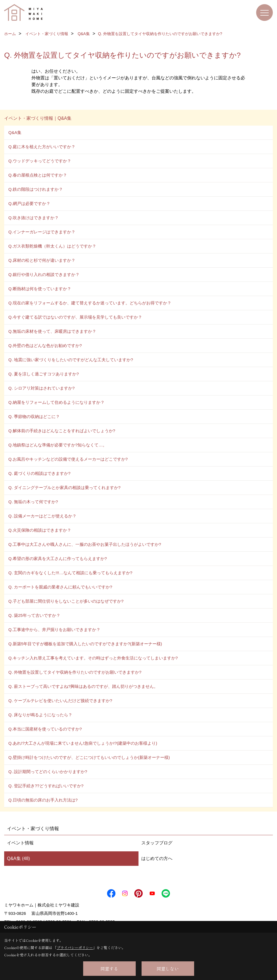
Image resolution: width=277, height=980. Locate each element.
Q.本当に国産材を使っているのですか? (45, 729)
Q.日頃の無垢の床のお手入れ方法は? (43, 800)
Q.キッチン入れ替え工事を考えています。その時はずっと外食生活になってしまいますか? (93, 658)
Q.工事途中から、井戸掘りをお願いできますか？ (54, 630)
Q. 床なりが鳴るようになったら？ (40, 715)
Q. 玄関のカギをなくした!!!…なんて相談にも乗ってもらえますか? (70, 573)
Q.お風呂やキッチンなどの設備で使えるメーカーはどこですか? (68, 459)
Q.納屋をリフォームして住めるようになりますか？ (56, 402)
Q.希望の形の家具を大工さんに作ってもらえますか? (58, 559)
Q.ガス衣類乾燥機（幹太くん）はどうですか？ (52, 246)
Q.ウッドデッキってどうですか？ (40, 161)
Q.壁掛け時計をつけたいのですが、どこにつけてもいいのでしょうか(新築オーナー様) (89, 757)
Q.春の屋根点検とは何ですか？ (38, 175)
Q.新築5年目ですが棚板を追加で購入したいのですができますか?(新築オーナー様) (85, 644)
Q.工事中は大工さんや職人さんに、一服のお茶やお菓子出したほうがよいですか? (85, 544)
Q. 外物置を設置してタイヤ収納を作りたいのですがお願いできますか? (75, 672)
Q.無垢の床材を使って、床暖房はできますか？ (52, 331)
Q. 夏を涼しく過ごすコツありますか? (44, 374)
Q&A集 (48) (18, 858)
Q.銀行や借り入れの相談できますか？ (44, 274)
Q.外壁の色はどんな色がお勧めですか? (45, 345)
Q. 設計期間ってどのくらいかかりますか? (48, 772)
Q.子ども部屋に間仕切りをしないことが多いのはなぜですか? (66, 601)
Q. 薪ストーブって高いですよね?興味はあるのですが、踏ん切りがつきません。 (83, 686)
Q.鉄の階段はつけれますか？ (36, 189)
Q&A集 (15, 132)
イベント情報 (20, 843)
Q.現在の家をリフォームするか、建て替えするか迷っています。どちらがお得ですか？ (90, 303)
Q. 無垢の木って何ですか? (33, 502)
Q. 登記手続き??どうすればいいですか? (46, 786)
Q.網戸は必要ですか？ (29, 203)
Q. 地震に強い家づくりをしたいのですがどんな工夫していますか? (71, 360)
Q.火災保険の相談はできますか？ (40, 530)
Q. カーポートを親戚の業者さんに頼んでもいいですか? (60, 587)
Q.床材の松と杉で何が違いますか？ (42, 260)
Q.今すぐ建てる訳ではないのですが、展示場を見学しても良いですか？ (75, 317)
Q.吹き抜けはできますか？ (34, 218)
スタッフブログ (157, 843)
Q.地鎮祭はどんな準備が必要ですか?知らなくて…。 (58, 445)
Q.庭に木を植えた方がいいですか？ (42, 147)
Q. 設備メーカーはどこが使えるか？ (42, 516)
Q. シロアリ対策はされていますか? (41, 388)
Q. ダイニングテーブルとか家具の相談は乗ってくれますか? (64, 487)
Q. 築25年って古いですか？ (34, 615)
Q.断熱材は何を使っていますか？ (40, 289)
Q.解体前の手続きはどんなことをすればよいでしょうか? (62, 431)
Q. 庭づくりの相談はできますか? (39, 473)
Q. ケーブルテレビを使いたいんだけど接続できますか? (60, 701)
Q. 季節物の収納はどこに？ (34, 416)
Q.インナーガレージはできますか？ (42, 232)
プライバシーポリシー (75, 948)
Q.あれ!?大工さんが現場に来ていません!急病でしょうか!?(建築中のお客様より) (83, 743)
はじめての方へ (157, 858)
